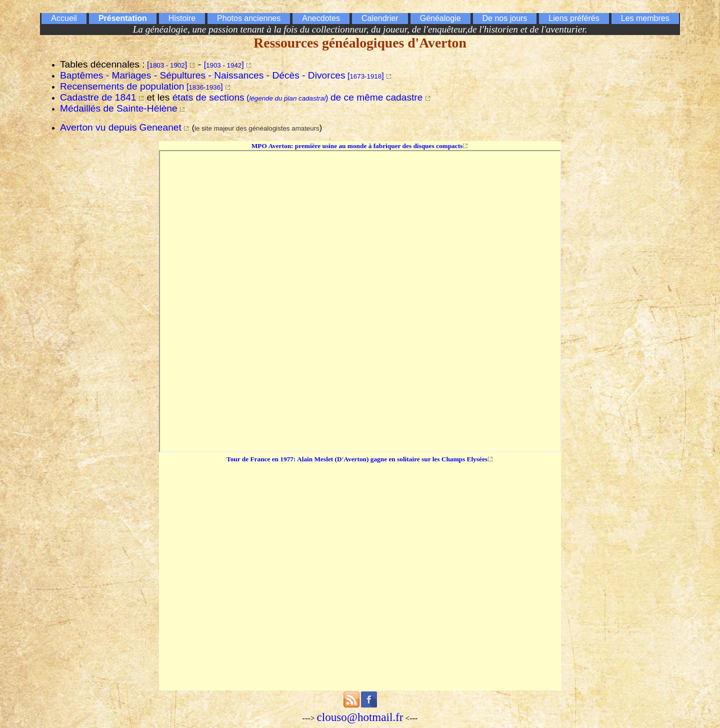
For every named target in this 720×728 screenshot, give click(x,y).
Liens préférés (574, 18)
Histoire (182, 18)
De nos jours (505, 18)
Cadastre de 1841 (98, 97)
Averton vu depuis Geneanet (121, 127)
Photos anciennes (249, 18)
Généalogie (440, 18)
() (298, 98)
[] (167, 65)
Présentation (123, 18)
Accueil (64, 18)
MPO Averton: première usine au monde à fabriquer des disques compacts (357, 146)
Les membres (645, 18)
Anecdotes (321, 18)
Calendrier (380, 18)
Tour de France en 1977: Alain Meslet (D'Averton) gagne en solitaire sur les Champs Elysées (357, 459)
